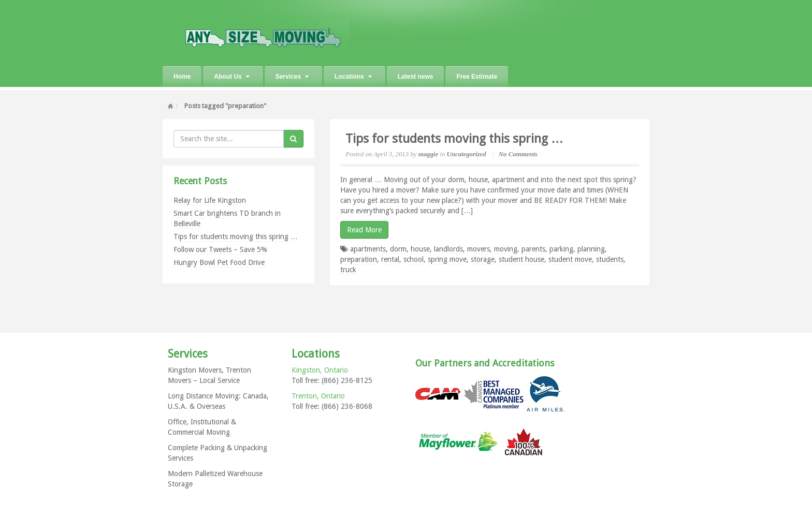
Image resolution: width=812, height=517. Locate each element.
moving (506, 249)
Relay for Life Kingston (210, 200)
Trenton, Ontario (318, 396)
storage (483, 259)
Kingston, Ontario (320, 370)
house (420, 249)
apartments (368, 249)
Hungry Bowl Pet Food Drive (219, 262)
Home (182, 77)
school (414, 259)
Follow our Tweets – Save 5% (220, 249)
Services (292, 77)
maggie (428, 154)
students (610, 259)
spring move (447, 259)
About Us (231, 77)
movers (479, 249)
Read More (364, 230)
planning (591, 249)
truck (348, 270)
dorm (398, 249)
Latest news (416, 77)
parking (561, 249)
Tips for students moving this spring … (236, 237)
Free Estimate (477, 77)
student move (570, 259)
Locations (353, 77)
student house (521, 259)
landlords (448, 249)
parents (533, 249)
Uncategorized (467, 154)
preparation (359, 259)
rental (390, 259)
